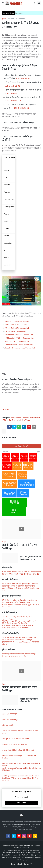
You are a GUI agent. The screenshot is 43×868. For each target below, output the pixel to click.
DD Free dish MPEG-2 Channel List (19, 335)
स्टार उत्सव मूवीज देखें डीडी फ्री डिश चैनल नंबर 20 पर (30, 558)
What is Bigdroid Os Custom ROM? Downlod (18, 750)
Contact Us (28, 864)
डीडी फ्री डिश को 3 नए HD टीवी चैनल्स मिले (15, 623)
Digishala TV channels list (16, 331)
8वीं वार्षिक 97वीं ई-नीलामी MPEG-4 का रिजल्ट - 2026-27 (20, 574)
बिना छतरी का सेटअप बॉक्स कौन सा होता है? (15, 656)
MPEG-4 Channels (15, 457)
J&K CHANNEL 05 (21, 108)
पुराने (39, 452)
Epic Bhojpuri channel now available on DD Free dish (21, 776)
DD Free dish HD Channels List (17, 341)
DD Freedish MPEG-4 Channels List (19, 338)
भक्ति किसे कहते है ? (8, 725)
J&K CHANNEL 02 (12, 86)
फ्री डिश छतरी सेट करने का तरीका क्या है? (29, 700)
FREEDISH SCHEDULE (15, 502)
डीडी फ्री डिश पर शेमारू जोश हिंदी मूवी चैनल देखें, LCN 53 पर (20, 584)
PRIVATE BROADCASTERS (27, 484)
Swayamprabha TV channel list (17, 322)
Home (13, 864)
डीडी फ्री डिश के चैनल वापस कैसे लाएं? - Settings (20, 547)
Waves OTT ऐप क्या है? (9, 714)
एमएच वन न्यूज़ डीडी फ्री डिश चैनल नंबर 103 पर (16, 602)
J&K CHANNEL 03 (14, 93)
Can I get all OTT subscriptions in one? (16, 739)
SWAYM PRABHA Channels (9, 475)
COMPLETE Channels (7, 466)
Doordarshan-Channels (16, 19)
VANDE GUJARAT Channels (9, 484)
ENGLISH (5, 409)
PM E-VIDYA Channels (28, 466)
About (20, 864)
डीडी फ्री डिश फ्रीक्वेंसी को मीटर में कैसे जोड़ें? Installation (19, 638)
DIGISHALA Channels (22, 475)
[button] (3, 3)
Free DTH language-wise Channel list (20, 348)
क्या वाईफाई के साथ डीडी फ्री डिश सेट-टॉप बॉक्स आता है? (19, 654)
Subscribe (21, 803)
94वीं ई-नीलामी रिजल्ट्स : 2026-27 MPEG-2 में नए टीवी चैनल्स (21, 572)
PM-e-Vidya (25, 420)
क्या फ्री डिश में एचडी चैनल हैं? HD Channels (15, 628)
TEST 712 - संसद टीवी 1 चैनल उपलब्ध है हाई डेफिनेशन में (19, 621)
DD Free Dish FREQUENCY (9, 493)
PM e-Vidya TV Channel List (16, 325)
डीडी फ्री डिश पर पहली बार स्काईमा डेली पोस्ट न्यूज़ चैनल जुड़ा (19, 600)
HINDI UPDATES (14, 511)
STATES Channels (33, 457)
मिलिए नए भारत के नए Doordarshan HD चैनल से (17, 626)
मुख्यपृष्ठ (4, 19)
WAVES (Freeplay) (23, 493)
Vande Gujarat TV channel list (17, 328)
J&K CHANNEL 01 (23, 79)
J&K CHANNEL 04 (14, 101)
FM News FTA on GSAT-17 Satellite (14, 744)
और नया (5, 452)
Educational (35, 418)
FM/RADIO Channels (17, 466)
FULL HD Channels (24, 457)
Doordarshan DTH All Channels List (19, 345)
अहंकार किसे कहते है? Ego (10, 720)
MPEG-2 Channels (6, 457)
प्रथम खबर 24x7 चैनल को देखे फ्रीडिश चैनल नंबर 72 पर (18, 586)
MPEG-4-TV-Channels (11, 420)
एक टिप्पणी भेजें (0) (21, 446)
